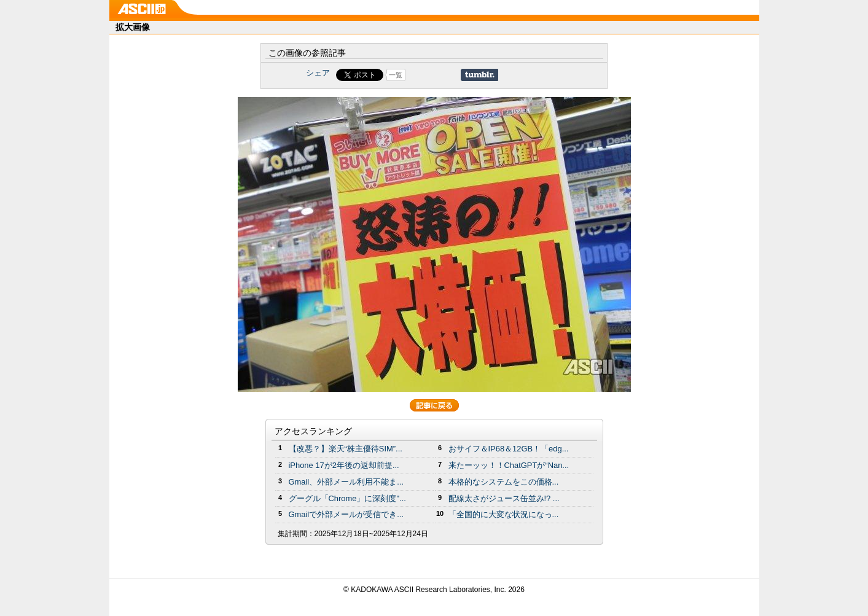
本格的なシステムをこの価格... (504, 482)
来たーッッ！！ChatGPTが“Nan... (509, 465)
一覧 (396, 75)
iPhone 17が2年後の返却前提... (344, 465)
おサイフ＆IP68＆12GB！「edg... (509, 449)
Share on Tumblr (479, 75)
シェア (318, 73)
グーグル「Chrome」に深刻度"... (347, 498)
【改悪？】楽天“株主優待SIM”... (346, 449)
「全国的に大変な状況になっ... (504, 514)
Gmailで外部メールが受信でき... (346, 514)
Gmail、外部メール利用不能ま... (346, 482)
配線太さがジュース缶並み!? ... (504, 498)
